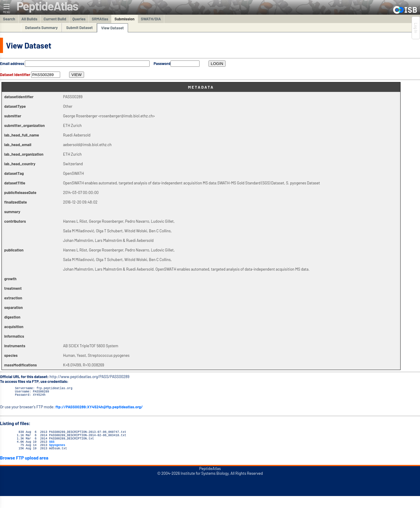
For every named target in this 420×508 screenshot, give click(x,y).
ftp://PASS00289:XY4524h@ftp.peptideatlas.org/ (99, 410)
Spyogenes (57, 452)
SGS (52, 448)
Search (9, 19)
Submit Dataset (79, 28)
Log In (416, 28)
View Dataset (112, 28)
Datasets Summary (41, 28)
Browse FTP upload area (24, 466)
